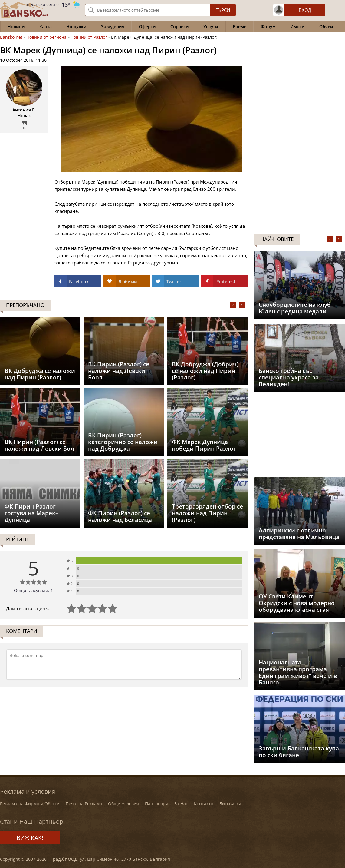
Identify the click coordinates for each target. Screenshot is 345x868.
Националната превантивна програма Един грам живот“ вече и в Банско (298, 672)
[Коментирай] (124, 664)
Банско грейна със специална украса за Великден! (289, 377)
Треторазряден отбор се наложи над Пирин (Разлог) (207, 513)
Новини (16, 27)
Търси (223, 10)
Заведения (113, 27)
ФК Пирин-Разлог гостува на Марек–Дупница (31, 513)
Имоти (297, 27)
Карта (46, 27)
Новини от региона (46, 37)
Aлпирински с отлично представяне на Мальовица (299, 534)
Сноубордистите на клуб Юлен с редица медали (295, 308)
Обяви (326, 27)
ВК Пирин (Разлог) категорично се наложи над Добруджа (123, 442)
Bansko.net (11, 37)
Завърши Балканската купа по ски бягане (299, 752)
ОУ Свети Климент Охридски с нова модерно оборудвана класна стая (297, 603)
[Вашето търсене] (160, 10)
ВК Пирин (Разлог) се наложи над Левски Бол (39, 445)
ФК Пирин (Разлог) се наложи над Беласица (120, 516)
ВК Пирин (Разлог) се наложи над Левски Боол (119, 371)
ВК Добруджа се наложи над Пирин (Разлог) (40, 374)
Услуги (211, 27)
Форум (268, 27)
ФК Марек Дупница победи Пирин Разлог (204, 445)
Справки (180, 27)
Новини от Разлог (89, 37)
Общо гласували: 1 (33, 590)
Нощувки (76, 27)
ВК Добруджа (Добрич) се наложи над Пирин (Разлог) (205, 371)
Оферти (147, 27)
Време (240, 27)
